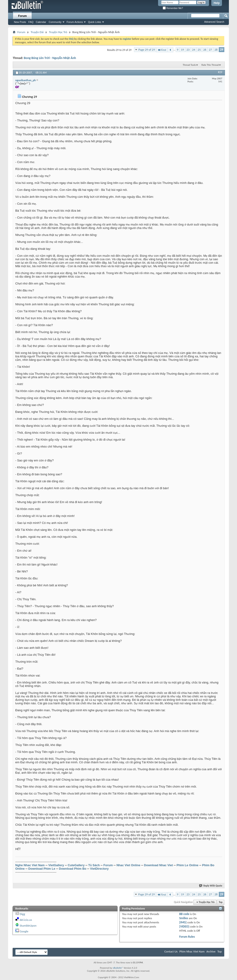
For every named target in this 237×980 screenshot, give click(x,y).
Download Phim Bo (73, 869)
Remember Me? (173, 8)
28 (216, 50)
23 (188, 50)
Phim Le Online (188, 865)
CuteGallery (76, 865)
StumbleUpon (28, 926)
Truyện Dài (37, 32)
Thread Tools (189, 65)
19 (182, 50)
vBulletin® (118, 968)
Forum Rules (187, 937)
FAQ (31, 22)
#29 (220, 72)
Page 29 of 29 (147, 50)
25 (199, 50)
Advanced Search (214, 22)
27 (210, 50)
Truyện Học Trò (58, 32)
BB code (184, 914)
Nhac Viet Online (128, 865)
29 (222, 50)
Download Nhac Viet (158, 865)
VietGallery (56, 865)
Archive (211, 951)
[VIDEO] (184, 926)
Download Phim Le (42, 869)
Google (24, 931)
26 (205, 50)
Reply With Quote (211, 886)
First (162, 50)
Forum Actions (75, 22)
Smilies (184, 918)
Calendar (41, 22)
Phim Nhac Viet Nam (192, 951)
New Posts (20, 22)
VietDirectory (99, 869)
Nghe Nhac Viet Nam (30, 865)
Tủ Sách (94, 865)
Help (217, 3)
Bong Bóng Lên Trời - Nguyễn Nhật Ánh (50, 58)
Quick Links (95, 22)
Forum (22, 16)
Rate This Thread (210, 65)
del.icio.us (26, 920)
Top (221, 902)
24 (194, 50)
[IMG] (183, 922)
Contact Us (171, 951)
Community (55, 22)
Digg (22, 914)
